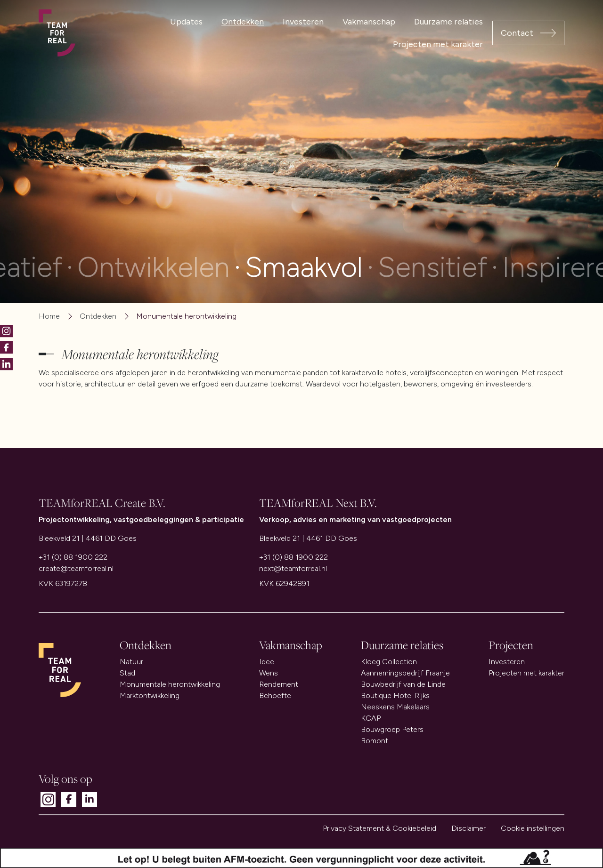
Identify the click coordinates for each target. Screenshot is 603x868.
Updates (186, 22)
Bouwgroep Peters (392, 729)
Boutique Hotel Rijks (395, 695)
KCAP (371, 718)
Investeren (303, 22)
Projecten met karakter (438, 44)
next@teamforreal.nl (293, 568)
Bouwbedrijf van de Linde (403, 684)
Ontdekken (243, 22)
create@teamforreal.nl (76, 568)
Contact (517, 33)
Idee (267, 662)
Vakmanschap (369, 22)
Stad (127, 673)
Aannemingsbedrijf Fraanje (405, 673)
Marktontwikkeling (150, 695)
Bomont (375, 741)
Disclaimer (469, 828)
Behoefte (275, 695)
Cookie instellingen (533, 828)
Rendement (279, 684)
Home (49, 316)
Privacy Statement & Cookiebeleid (379, 828)
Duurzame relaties (448, 22)
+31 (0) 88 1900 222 (73, 557)
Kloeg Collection (389, 662)
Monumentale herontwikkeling (170, 684)
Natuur (131, 662)
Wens (269, 673)
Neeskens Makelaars (395, 707)
